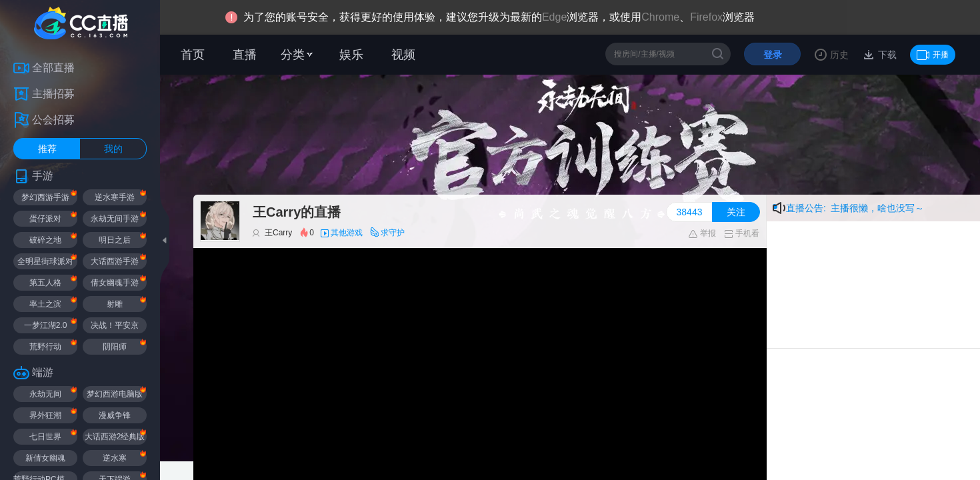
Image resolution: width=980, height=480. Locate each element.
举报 (702, 233)
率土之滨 (45, 304)
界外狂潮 (45, 415)
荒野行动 (45, 347)
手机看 (742, 233)
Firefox (706, 17)
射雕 (115, 304)
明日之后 (115, 240)
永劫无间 (45, 394)
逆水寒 (115, 458)
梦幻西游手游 (45, 197)
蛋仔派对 (45, 219)
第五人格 (45, 283)
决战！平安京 (115, 325)
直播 (245, 55)
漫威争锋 (115, 415)
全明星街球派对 (45, 261)
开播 (933, 55)
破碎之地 (45, 240)
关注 (736, 212)
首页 (193, 55)
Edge (554, 17)
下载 (886, 55)
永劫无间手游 (115, 219)
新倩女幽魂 (45, 458)
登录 (773, 55)
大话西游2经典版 (115, 437)
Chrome (660, 17)
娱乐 (351, 55)
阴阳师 (115, 347)
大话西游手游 (115, 261)
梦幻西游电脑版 (115, 394)
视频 (403, 55)
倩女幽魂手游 (115, 283)
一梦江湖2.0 (46, 325)
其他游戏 (347, 233)
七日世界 (45, 437)
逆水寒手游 (115, 197)
